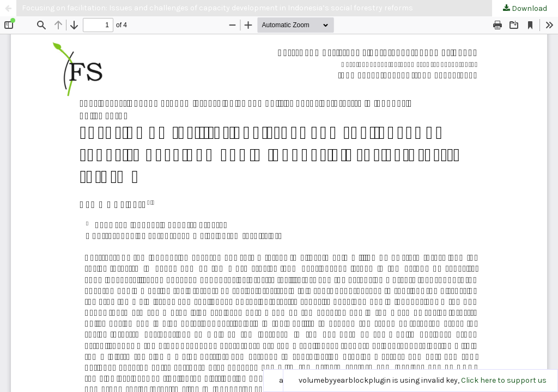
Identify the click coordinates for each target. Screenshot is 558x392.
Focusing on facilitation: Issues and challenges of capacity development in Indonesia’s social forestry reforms (217, 8)
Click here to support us (504, 380)
